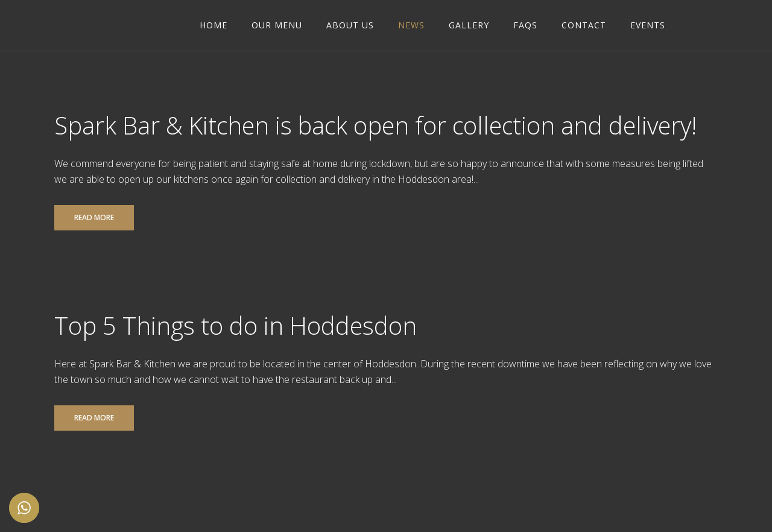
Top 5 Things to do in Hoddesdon (236, 325)
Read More (94, 217)
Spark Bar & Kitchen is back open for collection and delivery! (375, 125)
